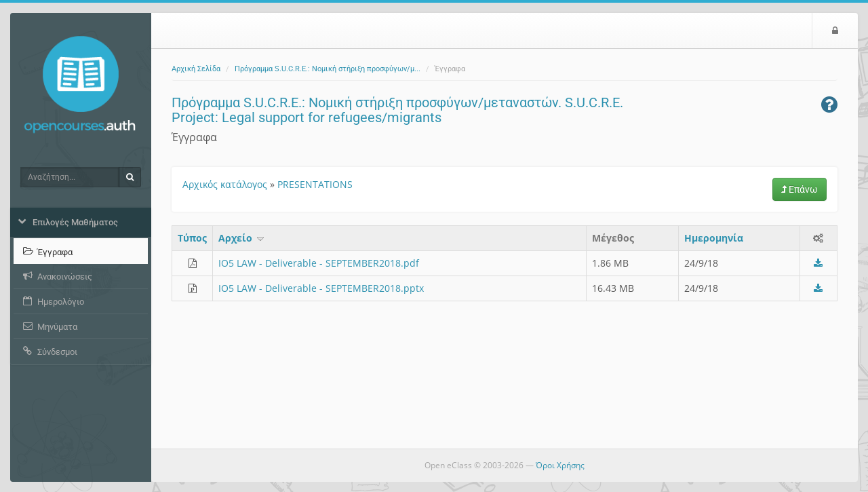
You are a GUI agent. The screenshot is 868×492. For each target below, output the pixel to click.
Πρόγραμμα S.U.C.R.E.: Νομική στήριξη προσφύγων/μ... (328, 69)
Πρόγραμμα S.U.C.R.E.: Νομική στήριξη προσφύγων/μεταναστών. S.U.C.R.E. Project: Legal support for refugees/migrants (397, 110)
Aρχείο (242, 238)
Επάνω (800, 189)
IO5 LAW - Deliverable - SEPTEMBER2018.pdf (319, 263)
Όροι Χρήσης (560, 465)
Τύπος (192, 238)
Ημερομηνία (714, 238)
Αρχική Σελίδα (196, 69)
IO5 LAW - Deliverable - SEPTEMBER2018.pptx (321, 288)
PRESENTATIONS (315, 184)
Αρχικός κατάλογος (225, 184)
